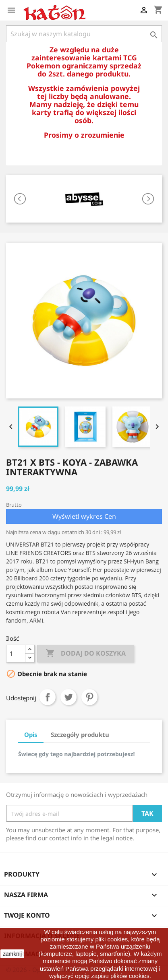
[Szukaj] (84, 34)
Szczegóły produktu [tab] (80, 734)
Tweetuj (68, 697)
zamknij (12, 954)
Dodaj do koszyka (86, 654)
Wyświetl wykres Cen (84, 516)
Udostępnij (48, 697)
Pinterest (89, 697)
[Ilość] (16, 654)
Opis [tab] (31, 734)
